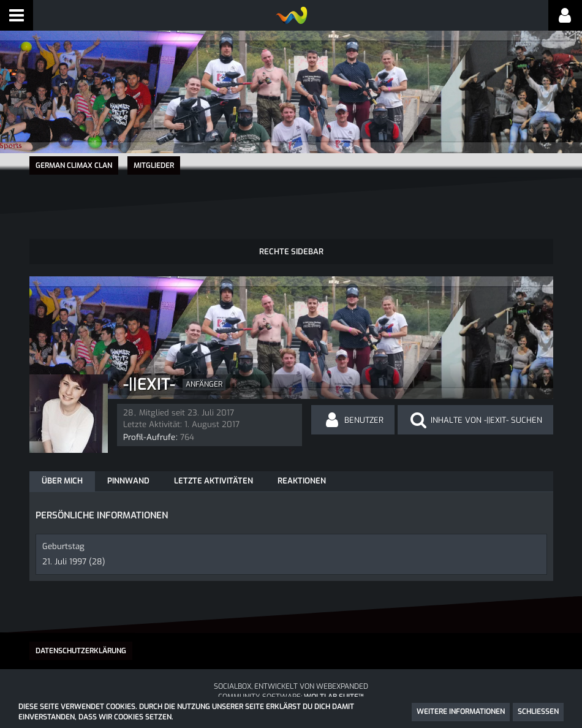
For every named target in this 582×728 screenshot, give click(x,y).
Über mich (62, 480)
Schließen (538, 711)
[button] (17, 15)
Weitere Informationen (461, 711)
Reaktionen (302, 480)
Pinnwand (128, 480)
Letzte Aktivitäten (214, 480)
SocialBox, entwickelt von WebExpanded (291, 685)
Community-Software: (291, 696)
